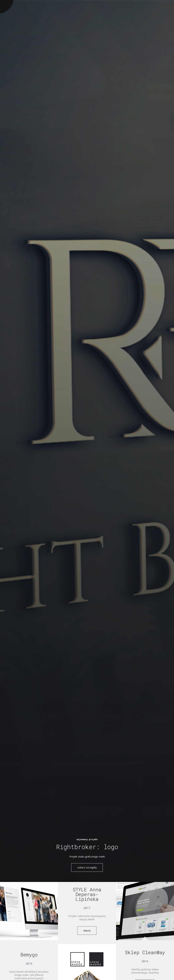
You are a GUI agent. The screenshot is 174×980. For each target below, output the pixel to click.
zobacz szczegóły (87, 867)
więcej (87, 930)
